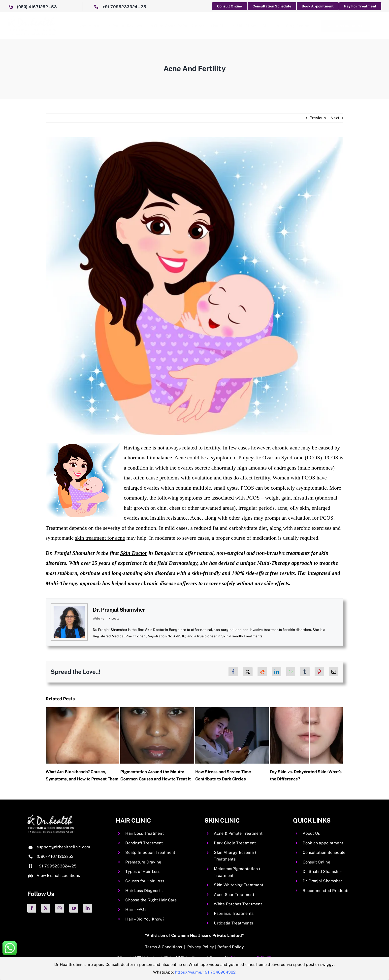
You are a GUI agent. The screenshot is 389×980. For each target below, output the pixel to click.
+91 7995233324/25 (57, 866)
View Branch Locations (58, 876)
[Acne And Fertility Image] (194, 286)
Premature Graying (143, 862)
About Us (311, 833)
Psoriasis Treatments (234, 913)
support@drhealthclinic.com (63, 847)
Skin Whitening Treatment (239, 885)
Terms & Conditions (163, 947)
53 (54, 7)
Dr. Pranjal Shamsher (119, 610)
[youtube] (74, 908)
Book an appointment (323, 843)
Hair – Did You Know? (145, 919)
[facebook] (32, 908)
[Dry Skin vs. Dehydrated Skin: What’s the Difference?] (307, 710)
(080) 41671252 (32, 7)
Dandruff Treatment (144, 843)
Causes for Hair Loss (145, 881)
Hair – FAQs (136, 909)
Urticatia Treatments (233, 923)
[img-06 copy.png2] (51, 816)
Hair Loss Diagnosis (144, 891)
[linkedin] (88, 908)
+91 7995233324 (120, 7)
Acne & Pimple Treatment (238, 833)
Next (335, 118)
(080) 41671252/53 (55, 856)
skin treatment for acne (100, 538)
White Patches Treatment (238, 904)
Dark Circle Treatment (235, 843)
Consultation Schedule (324, 852)
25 (143, 7)
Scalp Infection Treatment (150, 852)
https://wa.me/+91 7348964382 (206, 972)
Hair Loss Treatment (145, 833)
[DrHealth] (32, 17)
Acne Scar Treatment (234, 895)
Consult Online (316, 862)
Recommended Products (326, 891)
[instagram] (60, 908)
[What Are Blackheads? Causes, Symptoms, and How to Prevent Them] (82, 710)
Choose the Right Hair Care (151, 900)
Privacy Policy (201, 947)
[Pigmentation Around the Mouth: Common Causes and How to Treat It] (157, 710)
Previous (318, 118)
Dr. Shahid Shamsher (323, 872)
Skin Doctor (134, 553)
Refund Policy (231, 947)
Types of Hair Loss (143, 872)
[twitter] (46, 908)
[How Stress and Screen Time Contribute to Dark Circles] (232, 710)
